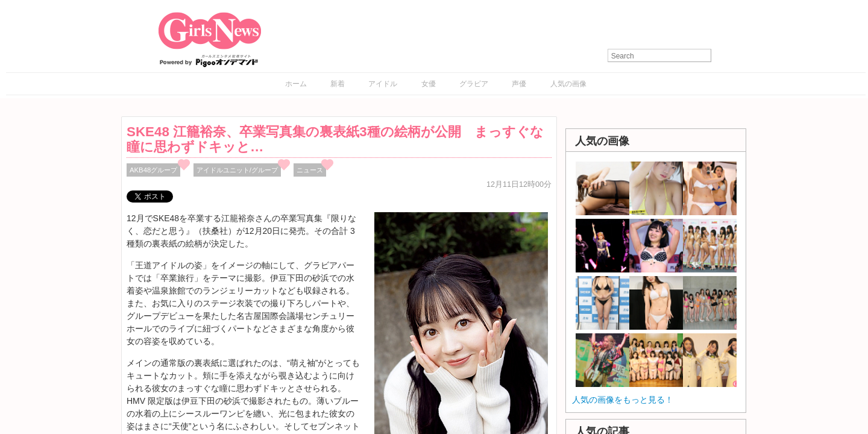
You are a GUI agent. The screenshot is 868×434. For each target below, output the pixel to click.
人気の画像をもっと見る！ (623, 400)
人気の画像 (568, 84)
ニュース (310, 170)
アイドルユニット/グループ (237, 170)
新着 (338, 84)
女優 (429, 84)
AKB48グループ (153, 170)
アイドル (383, 84)
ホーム (296, 84)
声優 (519, 84)
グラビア (474, 84)
